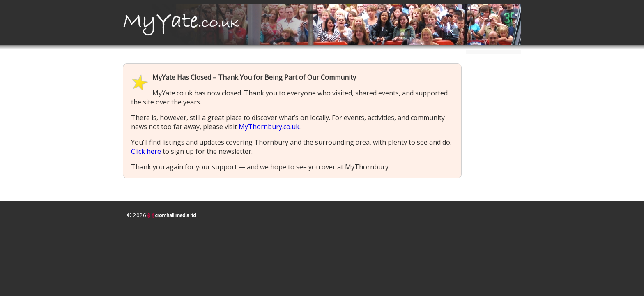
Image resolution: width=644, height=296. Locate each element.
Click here (146, 151)
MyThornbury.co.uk (269, 127)
